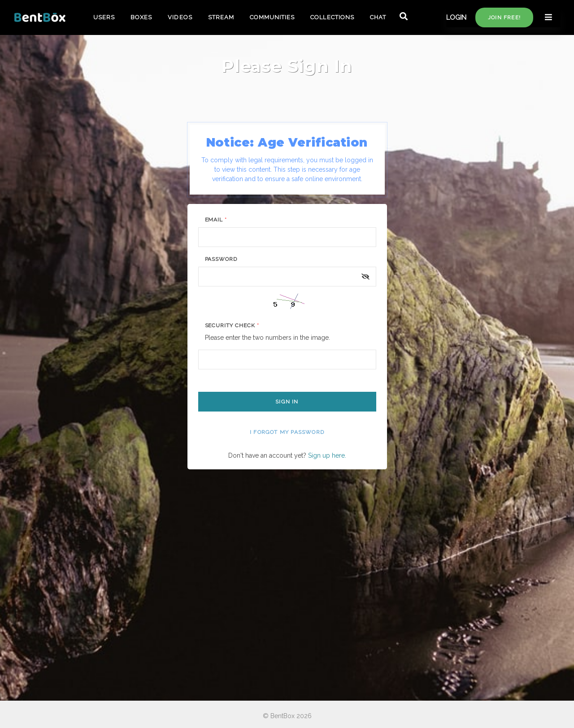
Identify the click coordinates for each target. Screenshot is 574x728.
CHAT (378, 17)
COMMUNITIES (272, 17)
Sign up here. (327, 455)
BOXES (141, 17)
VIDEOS (180, 17)
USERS (104, 17)
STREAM (221, 17)
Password (221, 259)
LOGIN (456, 17)
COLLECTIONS (332, 17)
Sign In (287, 402)
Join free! (504, 17)
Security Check (232, 325)
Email (216, 220)
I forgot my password (287, 432)
